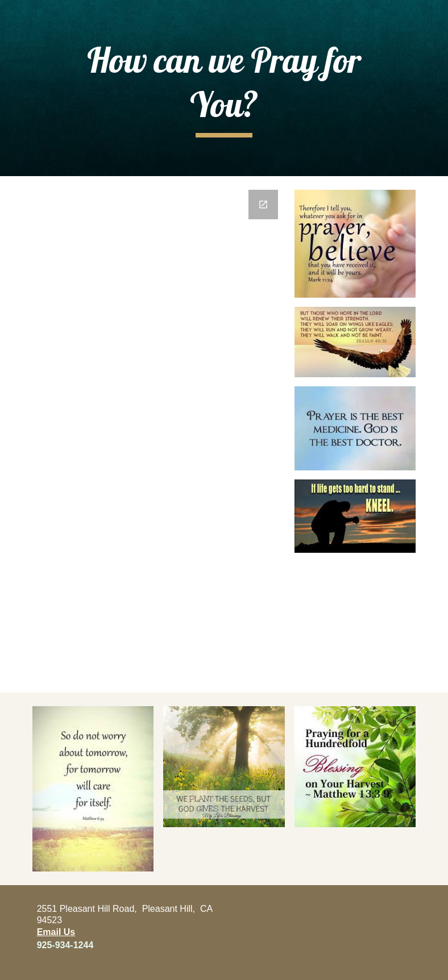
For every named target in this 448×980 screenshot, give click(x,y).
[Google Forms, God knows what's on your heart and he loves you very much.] (159, 434)
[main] (224, 88)
